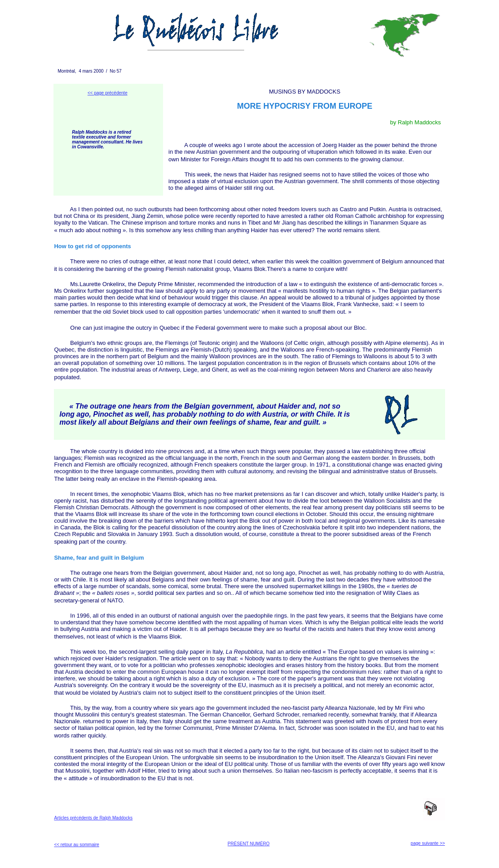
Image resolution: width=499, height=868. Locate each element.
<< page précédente (107, 93)
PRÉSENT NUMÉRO (249, 844)
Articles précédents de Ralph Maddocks (93, 818)
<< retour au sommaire (76, 845)
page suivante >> (428, 843)
